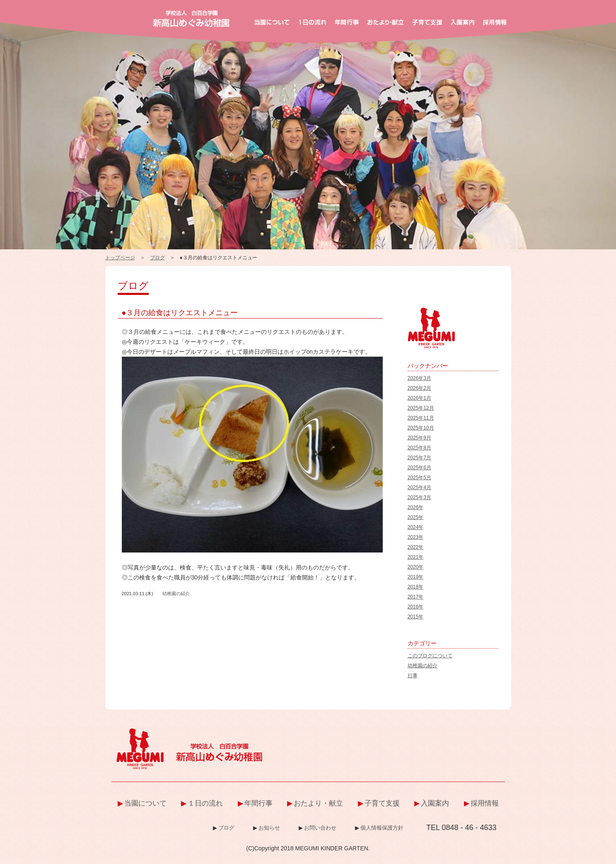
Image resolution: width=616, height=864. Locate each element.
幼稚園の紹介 (176, 594)
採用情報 (485, 803)
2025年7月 (419, 458)
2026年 (416, 507)
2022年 (416, 547)
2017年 (416, 597)
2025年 (416, 517)
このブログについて (430, 656)
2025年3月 (419, 497)
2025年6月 (419, 468)
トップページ (120, 258)
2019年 (416, 577)
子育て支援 (382, 803)
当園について (145, 803)
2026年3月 (419, 378)
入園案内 (435, 803)
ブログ (157, 258)
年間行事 (258, 803)
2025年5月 (419, 478)
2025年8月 (419, 448)
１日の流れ (205, 803)
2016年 (416, 607)
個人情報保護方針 (382, 828)
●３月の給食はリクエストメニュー (180, 313)
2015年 (416, 617)
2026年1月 (419, 398)
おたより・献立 (318, 803)
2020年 (416, 567)
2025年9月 (419, 438)
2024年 (416, 527)
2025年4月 (419, 488)
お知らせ (269, 828)
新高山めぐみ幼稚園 (191, 19)
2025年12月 (421, 408)
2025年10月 (421, 428)
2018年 (416, 587)
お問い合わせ (320, 828)
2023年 (416, 537)
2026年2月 (419, 388)
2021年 (416, 557)
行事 (413, 676)
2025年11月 (421, 418)
